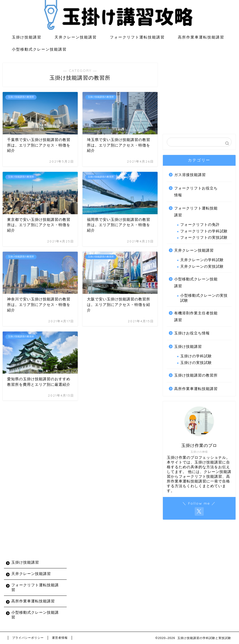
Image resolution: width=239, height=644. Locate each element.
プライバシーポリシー (28, 638)
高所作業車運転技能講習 (201, 37)
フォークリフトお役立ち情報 (196, 192)
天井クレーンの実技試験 (202, 267)
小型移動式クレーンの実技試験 (204, 298)
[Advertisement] (199, 96)
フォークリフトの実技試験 (204, 238)
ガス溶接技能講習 (190, 175)
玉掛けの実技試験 (196, 363)
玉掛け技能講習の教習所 (196, 375)
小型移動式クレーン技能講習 (39, 49)
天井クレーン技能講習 (76, 37)
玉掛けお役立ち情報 (192, 333)
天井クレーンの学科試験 (202, 260)
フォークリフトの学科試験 (204, 231)
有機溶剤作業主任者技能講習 (196, 317)
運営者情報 (60, 638)
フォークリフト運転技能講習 (137, 37)
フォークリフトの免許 (200, 225)
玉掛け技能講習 (27, 37)
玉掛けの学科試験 (196, 356)
